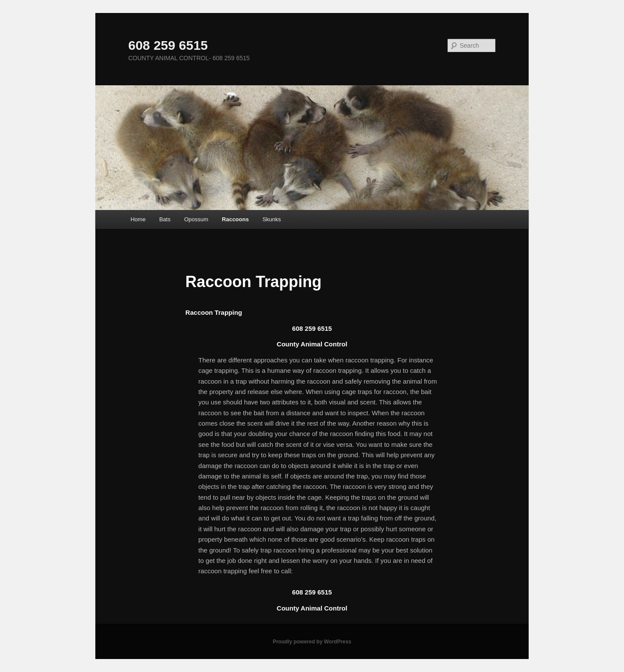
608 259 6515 (168, 45)
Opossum (196, 219)
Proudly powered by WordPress (312, 642)
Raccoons (235, 219)
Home (138, 219)
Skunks (272, 219)
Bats (165, 219)
